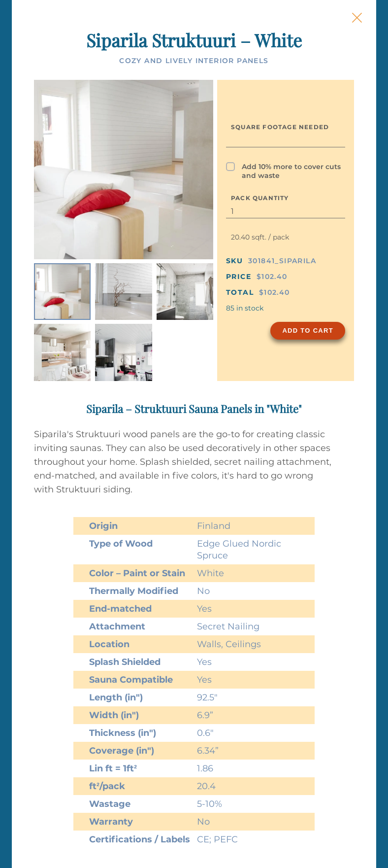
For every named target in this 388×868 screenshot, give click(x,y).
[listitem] (62, 292)
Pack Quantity (260, 198)
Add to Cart (308, 330)
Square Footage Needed (280, 127)
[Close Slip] (357, 18)
